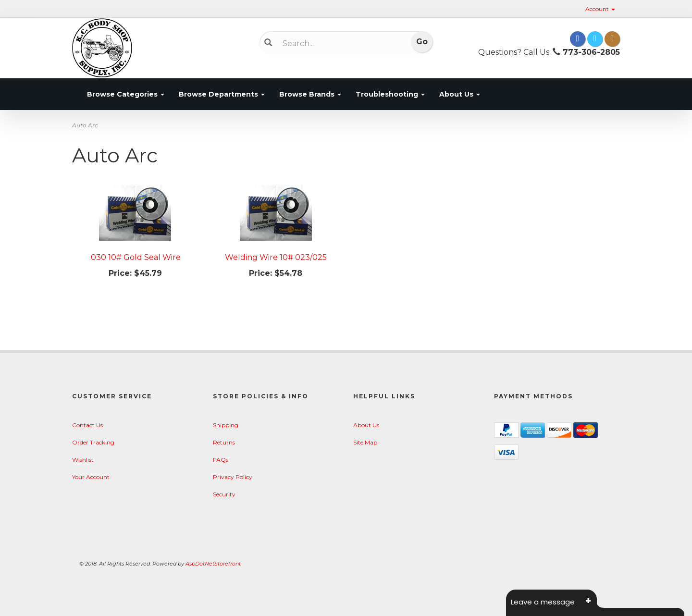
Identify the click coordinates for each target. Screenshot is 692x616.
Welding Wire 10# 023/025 (276, 257)
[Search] (339, 43)
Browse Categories (126, 94)
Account (600, 9)
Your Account (91, 477)
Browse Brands (310, 94)
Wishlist (83, 460)
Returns (224, 442)
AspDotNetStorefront (213, 564)
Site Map (365, 442)
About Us (460, 94)
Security (224, 494)
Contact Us (87, 425)
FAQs (221, 460)
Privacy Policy (233, 477)
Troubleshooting (390, 94)
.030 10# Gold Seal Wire (135, 257)
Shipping (226, 425)
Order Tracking (93, 442)
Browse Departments (222, 94)
